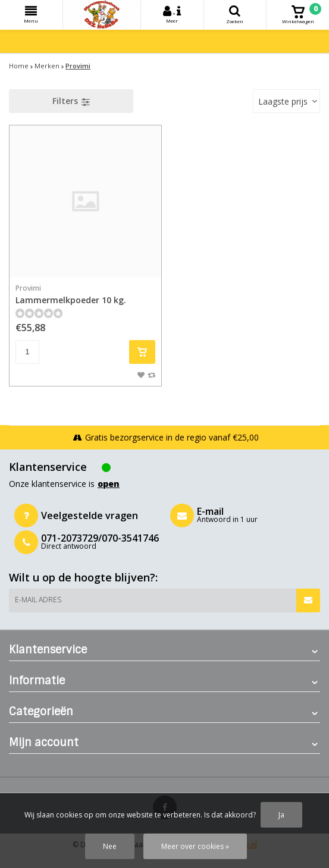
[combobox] (286, 101)
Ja (281, 815)
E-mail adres (38, 600)
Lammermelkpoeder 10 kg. (85, 294)
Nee (110, 846)
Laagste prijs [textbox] (283, 101)
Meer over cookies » (195, 846)
